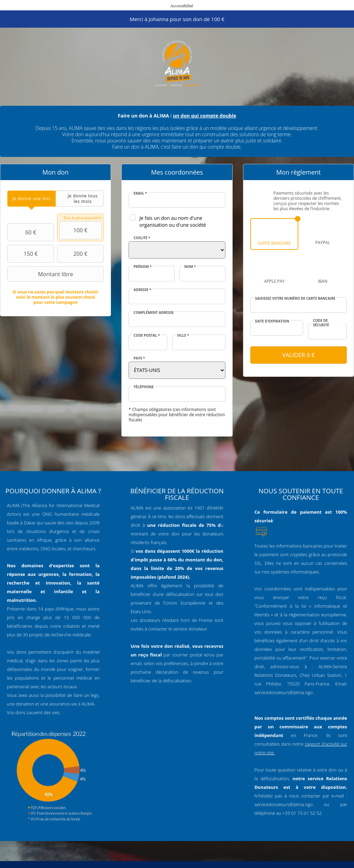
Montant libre (41, 274)
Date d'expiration (272, 321)
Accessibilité (182, 6)
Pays (139, 358)
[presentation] (31, 199)
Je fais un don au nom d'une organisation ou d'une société (173, 221)
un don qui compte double (204, 116)
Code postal (147, 335)
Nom (190, 267)
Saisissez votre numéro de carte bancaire (295, 298)
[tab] (31, 199)
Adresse (142, 290)
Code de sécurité (321, 323)
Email (140, 193)
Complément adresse (153, 312)
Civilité (142, 238)
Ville (183, 335)
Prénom (142, 267)
